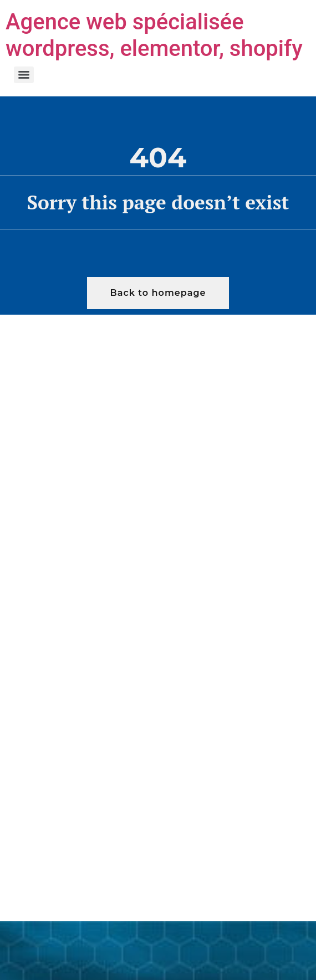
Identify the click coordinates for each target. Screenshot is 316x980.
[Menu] (24, 75)
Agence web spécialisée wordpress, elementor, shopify (154, 35)
